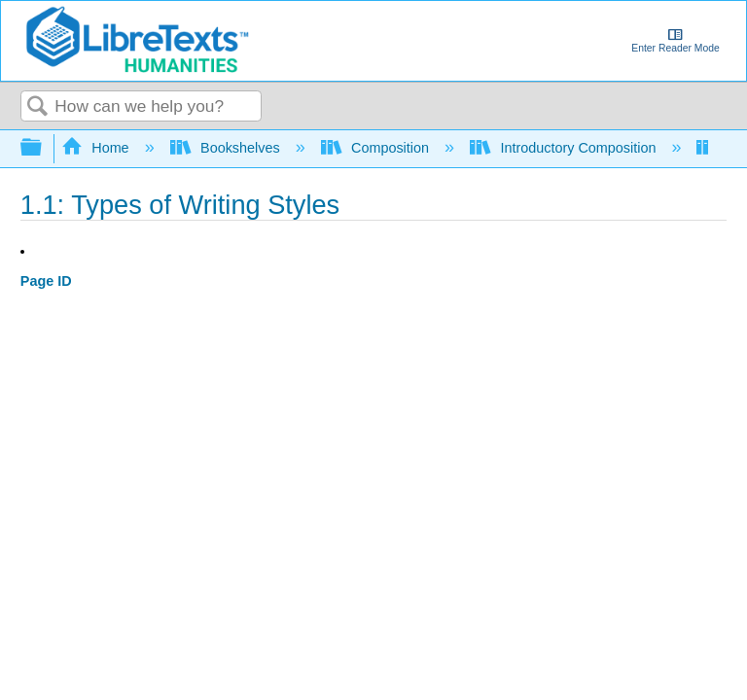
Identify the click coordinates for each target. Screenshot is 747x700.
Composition (377, 148)
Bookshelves (227, 148)
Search (38, 107)
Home (97, 148)
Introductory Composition (565, 148)
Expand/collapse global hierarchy (44, 148)
